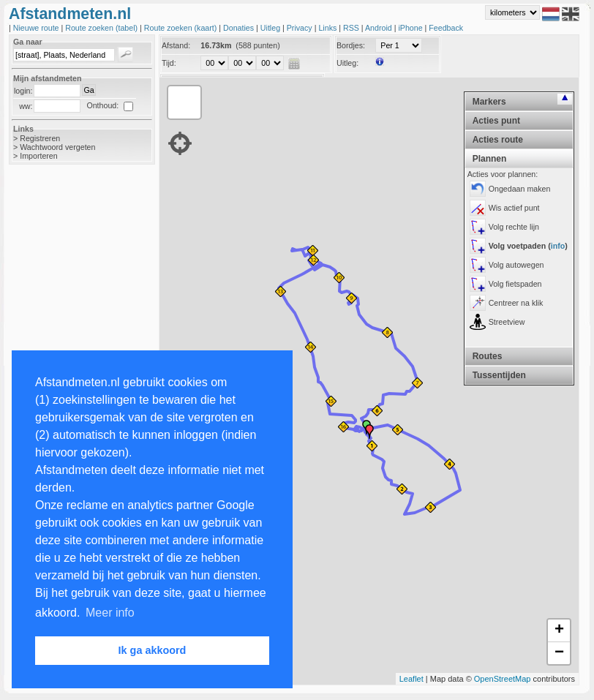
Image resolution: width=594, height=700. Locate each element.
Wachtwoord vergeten (57, 147)
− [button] (559, 653)
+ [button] (559, 631)
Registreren (40, 138)
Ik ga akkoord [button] (153, 650)
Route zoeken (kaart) (181, 28)
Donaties (240, 28)
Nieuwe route (37, 28)
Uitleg (271, 28)
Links (328, 28)
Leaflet (411, 679)
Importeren (39, 156)
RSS (352, 28)
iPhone (411, 28)
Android (380, 28)
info (558, 246)
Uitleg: (347, 63)
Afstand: (176, 45)
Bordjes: (351, 45)
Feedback (446, 28)
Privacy (301, 28)
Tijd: (169, 63)
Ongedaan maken (520, 189)
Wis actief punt (514, 208)
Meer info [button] (110, 613)
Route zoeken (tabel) (102, 28)
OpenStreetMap (503, 679)
